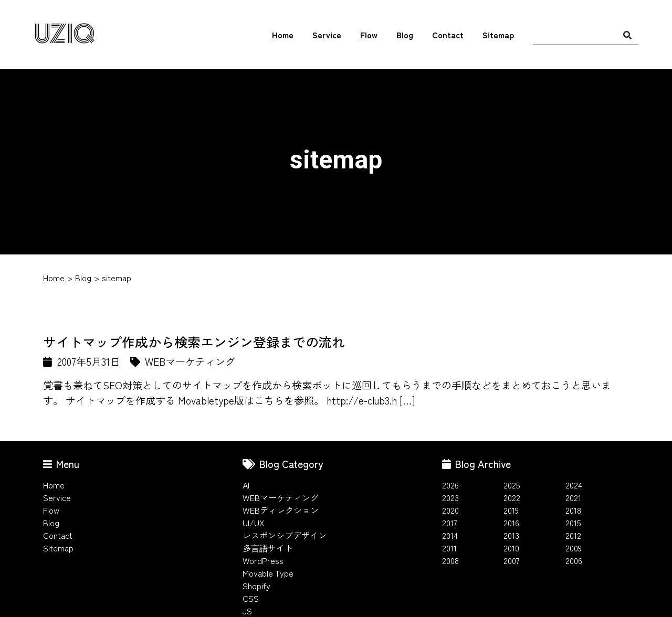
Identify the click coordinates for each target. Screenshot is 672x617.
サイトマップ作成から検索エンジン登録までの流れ (194, 342)
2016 (511, 523)
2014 (450, 535)
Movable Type (268, 573)
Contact (448, 35)
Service (327, 35)
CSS (251, 598)
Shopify (256, 586)
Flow (369, 35)
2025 (512, 485)
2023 (450, 497)
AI (246, 485)
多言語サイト (268, 548)
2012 (573, 535)
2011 (449, 548)
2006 (574, 560)
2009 (574, 548)
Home (283, 35)
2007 (512, 560)
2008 (450, 560)
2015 (573, 523)
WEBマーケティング (281, 497)
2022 (512, 497)
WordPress (263, 560)
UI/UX (254, 523)
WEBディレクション (281, 510)
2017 (450, 523)
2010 (511, 548)
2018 (573, 510)
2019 (511, 510)
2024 (574, 485)
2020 (450, 510)
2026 (450, 485)
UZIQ (64, 35)
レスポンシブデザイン (285, 535)
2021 (573, 497)
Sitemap (498, 35)
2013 (511, 535)
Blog (405, 35)
